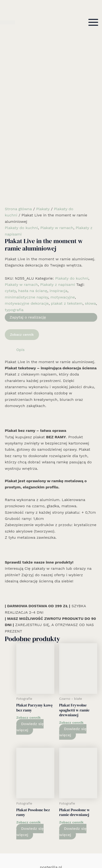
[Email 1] (58, 851)
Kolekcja (51, 823)
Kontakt (51, 841)
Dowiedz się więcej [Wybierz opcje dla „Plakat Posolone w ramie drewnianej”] (73, 752)
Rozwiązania (51, 810)
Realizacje (51, 816)
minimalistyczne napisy (26, 218)
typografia (14, 230)
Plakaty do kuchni (21, 148)
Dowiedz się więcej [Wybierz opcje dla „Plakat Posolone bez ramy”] (30, 752)
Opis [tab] (20, 270)
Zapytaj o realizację (28, 238)
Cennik (51, 835)
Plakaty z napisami (58, 205)
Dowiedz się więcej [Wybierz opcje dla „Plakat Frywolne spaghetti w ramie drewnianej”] (73, 652)
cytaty (10, 211)
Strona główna (18, 129)
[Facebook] (44, 851)
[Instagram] (51, 851)
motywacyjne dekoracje (27, 224)
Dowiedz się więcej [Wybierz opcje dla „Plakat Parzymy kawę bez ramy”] (30, 647)
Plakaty (43, 129)
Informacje (51, 829)
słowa (91, 224)
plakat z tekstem (67, 224)
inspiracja (59, 211)
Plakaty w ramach (57, 148)
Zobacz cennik (22, 255)
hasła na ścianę (33, 211)
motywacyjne (63, 218)
